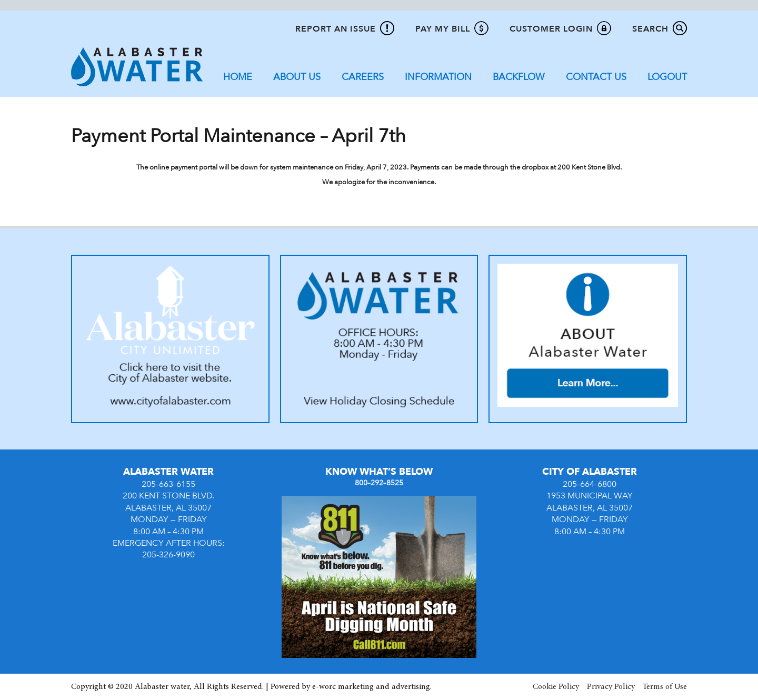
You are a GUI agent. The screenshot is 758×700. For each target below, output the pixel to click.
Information (438, 77)
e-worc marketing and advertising (371, 687)
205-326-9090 (168, 555)
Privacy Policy (611, 687)
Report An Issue (336, 29)
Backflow (519, 77)
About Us (297, 77)
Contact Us (596, 77)
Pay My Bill (443, 29)
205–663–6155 (168, 484)
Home (238, 77)
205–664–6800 (590, 484)
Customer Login (551, 29)
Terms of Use (665, 687)
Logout (667, 77)
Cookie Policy (556, 687)
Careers (363, 77)
